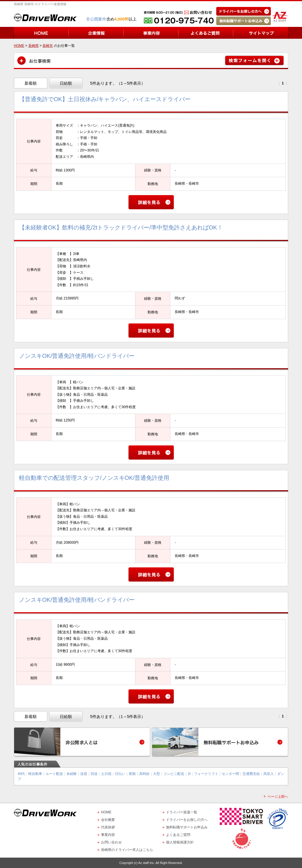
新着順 (31, 83)
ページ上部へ (278, 797)
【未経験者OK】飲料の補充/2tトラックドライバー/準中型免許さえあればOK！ (121, 227)
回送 (94, 774)
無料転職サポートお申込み (187, 827)
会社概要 (108, 820)
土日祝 (106, 774)
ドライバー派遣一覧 (182, 812)
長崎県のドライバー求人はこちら (127, 850)
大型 (156, 774)
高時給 (144, 774)
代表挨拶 (108, 827)
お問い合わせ (111, 842)
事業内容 (108, 835)
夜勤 (132, 774)
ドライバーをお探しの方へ (187, 820)
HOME (106, 812)
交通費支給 (251, 774)
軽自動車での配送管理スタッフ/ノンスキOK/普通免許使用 (94, 478)
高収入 (269, 774)
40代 (21, 774)
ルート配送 (54, 774)
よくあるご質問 (178, 835)
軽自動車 (35, 774)
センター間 (230, 774)
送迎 (84, 774)
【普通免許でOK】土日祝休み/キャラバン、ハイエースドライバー (105, 99)
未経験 (72, 774)
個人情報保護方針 (180, 842)
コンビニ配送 (174, 774)
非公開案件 (96, 19)
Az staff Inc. (147, 863)
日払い (120, 774)
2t (189, 774)
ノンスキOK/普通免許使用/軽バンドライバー (77, 356)
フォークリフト (206, 774)
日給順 (66, 83)
